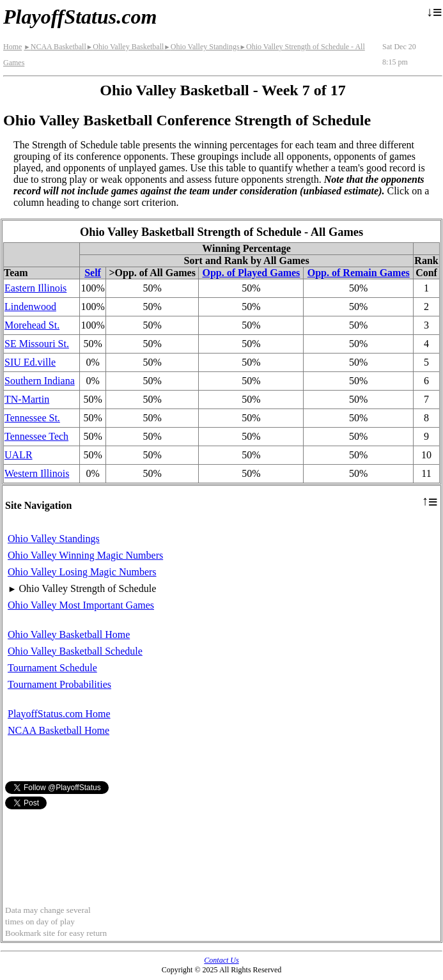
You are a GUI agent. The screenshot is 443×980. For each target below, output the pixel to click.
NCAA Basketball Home (58, 730)
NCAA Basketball (55, 47)
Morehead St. (32, 325)
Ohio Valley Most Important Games (81, 605)
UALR (19, 455)
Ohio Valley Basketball (125, 47)
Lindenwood (30, 307)
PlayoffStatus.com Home (59, 714)
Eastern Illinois (35, 288)
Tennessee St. (32, 418)
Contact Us (221, 960)
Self (93, 273)
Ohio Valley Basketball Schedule (75, 651)
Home (12, 47)
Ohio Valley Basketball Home (69, 634)
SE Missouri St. (37, 344)
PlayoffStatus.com (80, 17)
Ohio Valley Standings (201, 47)
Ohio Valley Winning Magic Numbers (85, 555)
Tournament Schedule (52, 668)
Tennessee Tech (36, 436)
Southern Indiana (40, 381)
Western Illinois (37, 473)
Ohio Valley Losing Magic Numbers (82, 572)
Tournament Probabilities (59, 684)
